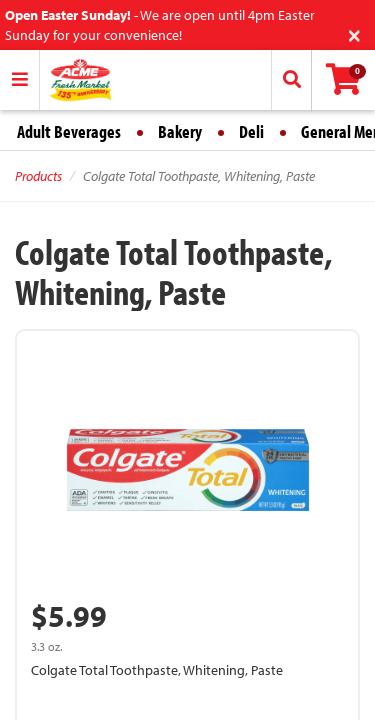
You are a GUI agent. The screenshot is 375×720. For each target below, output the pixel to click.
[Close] (354, 33)
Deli (251, 131)
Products (38, 176)
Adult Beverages (69, 131)
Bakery (180, 131)
